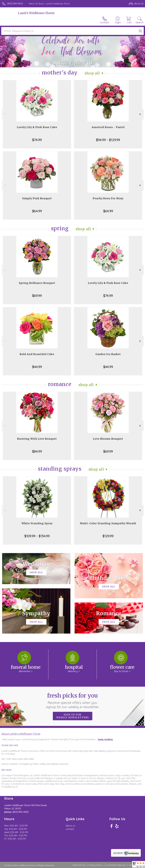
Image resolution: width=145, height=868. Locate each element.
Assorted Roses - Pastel (108, 127)
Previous (4, 114)
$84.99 (37, 451)
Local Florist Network (116, 865)
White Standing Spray (37, 523)
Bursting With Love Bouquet (37, 439)
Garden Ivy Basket (108, 354)
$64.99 (37, 211)
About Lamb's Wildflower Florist (21, 734)
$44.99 (37, 367)
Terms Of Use (79, 865)
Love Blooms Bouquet (108, 439)
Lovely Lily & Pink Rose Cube (37, 127)
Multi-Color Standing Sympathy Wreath (108, 523)
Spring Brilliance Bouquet (37, 283)
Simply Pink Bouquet (37, 198)
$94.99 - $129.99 (108, 140)
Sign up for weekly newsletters (73, 716)
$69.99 (37, 296)
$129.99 (108, 536)
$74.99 (37, 140)
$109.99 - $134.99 (37, 536)
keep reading (105, 739)
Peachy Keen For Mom (108, 198)
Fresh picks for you (73, 701)
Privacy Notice (95, 865)
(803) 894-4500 (15, 4)
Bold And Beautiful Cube (37, 354)
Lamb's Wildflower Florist (36, 13)
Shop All (92, 73)
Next (141, 114)
